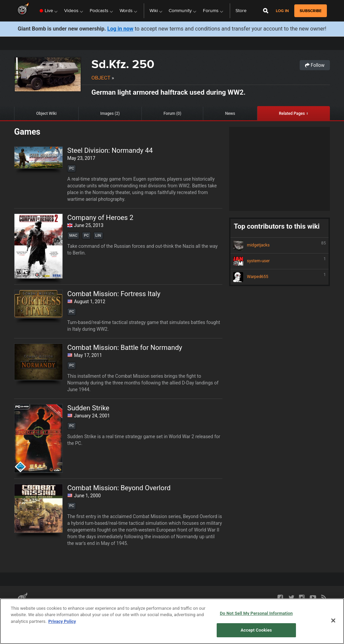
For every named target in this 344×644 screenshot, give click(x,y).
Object (101, 78)
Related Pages (292, 113)
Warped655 (279, 277)
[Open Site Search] (266, 11)
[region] (172, 621)
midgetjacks (279, 245)
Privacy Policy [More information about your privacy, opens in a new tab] (62, 621)
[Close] (333, 620)
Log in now (120, 29)
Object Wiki (47, 113)
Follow (315, 65)
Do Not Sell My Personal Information (256, 613)
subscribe (311, 11)
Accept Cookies (256, 630)
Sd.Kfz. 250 (123, 64)
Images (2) (110, 113)
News (230, 113)
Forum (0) (173, 113)
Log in (282, 11)
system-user (279, 261)
